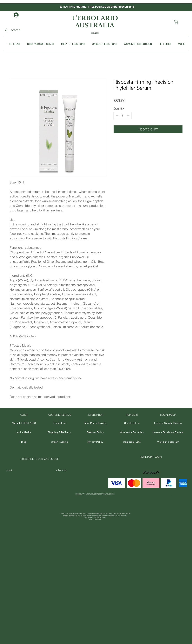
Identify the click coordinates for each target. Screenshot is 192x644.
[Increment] (128, 116)
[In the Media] (24, 432)
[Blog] (24, 442)
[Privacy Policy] (95, 442)
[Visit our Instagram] (168, 442)
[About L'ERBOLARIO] (24, 423)
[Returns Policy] (95, 432)
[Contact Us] (59, 423)
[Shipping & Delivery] (59, 432)
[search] (29, 30)
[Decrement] (117, 116)
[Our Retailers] (132, 423)
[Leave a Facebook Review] (168, 432)
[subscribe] (61, 470)
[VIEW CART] (176, 22)
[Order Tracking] (60, 442)
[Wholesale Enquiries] (132, 432)
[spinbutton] (122, 116)
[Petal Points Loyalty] (95, 423)
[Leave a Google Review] (168, 423)
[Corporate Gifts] (132, 442)
